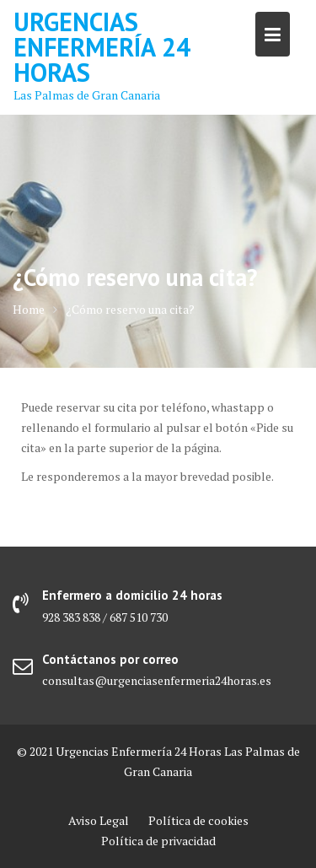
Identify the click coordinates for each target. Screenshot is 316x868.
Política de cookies (198, 820)
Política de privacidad (158, 841)
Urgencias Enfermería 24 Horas (102, 47)
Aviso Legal (99, 820)
